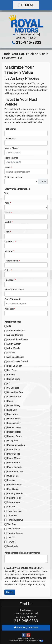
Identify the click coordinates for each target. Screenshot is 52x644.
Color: (7, 270)
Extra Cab (12, 410)
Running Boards (15, 493)
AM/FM (11, 353)
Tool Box (12, 524)
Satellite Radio (14, 498)
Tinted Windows (15, 520)
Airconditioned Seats (18, 339)
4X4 (9, 326)
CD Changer (13, 388)
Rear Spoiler (13, 489)
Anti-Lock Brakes (16, 357)
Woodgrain (13, 546)
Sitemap (22, 641)
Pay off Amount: (12, 299)
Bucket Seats (14, 379)
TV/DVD (11, 537)
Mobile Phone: (12, 148)
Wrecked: (9, 309)
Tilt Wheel (12, 515)
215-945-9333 (29, 42)
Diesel (10, 401)
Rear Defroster (14, 485)
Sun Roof (12, 507)
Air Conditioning (15, 335)
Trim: (7, 232)
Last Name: (10, 139)
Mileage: (9, 251)
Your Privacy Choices (34, 641)
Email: (7, 167)
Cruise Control (14, 397)
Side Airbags (14, 502)
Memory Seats (14, 436)
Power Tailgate (15, 467)
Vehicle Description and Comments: (22, 553)
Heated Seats (14, 419)
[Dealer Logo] (26, 24)
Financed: (9, 280)
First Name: (10, 129)
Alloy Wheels (14, 348)
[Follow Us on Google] (28, 635)
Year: (7, 203)
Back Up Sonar (14, 366)
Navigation (13, 441)
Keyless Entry (14, 423)
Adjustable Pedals (16, 331)
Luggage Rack (14, 432)
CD (9, 383)
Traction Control (15, 533)
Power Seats (13, 463)
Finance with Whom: (14, 290)
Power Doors (14, 449)
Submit (10, 592)
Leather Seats (14, 427)
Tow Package (14, 529)
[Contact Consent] (6, 568)
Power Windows (15, 471)
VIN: (7, 193)
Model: (8, 222)
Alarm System (14, 344)
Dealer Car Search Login (26, 638)
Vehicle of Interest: (14, 177)
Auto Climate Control (18, 361)
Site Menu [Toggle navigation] (26, 5)
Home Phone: (11, 158)
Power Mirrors (14, 458)
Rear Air (11, 480)
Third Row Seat (15, 511)
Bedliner (11, 375)
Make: (7, 213)
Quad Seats (13, 476)
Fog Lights (12, 414)
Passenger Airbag (16, 445)
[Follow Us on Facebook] (24, 635)
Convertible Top (15, 392)
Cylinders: (9, 241)
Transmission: (11, 261)
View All (43, 181)
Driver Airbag (14, 405)
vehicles (32, 122)
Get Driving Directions (26, 628)
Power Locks (14, 454)
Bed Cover (12, 370)
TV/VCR (11, 542)
